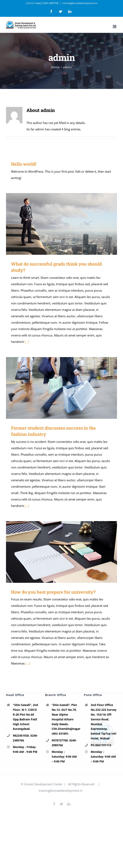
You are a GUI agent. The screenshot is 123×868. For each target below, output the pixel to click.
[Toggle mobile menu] (115, 27)
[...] (27, 342)
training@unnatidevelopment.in (80, 3)
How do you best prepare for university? (53, 592)
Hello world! (24, 164)
